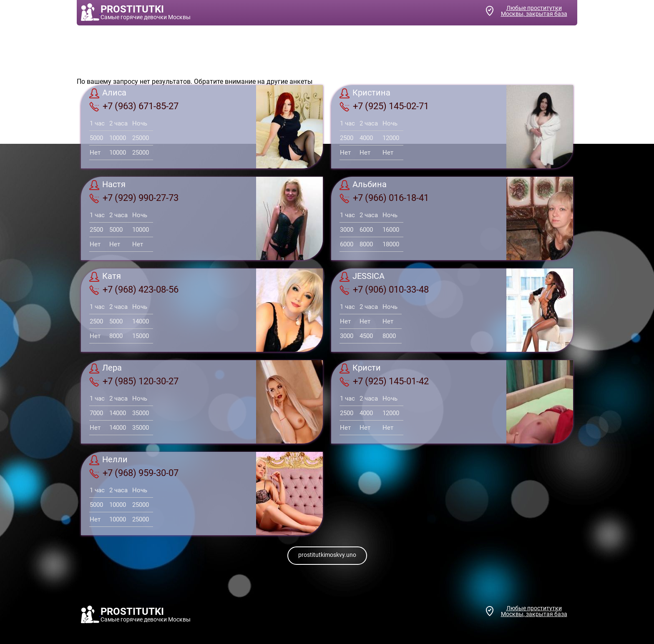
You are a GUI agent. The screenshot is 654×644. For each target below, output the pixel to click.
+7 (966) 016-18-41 (384, 198)
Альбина (363, 185)
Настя (107, 185)
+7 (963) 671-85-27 (134, 106)
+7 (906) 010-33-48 (384, 290)
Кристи (360, 368)
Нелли (108, 460)
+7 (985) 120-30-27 (134, 381)
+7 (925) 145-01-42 (384, 381)
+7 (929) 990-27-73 (134, 198)
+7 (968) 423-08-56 (134, 290)
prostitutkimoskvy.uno (327, 555)
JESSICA (362, 277)
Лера (106, 368)
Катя (105, 277)
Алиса (108, 93)
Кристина (365, 93)
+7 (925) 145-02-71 (384, 106)
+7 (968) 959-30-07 (134, 473)
